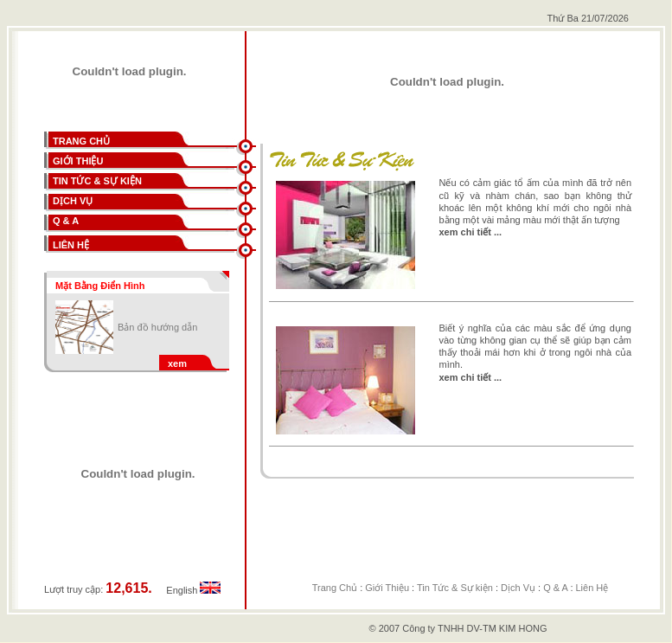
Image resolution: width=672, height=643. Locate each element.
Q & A (555, 588)
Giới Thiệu (387, 588)
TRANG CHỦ (81, 141)
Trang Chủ (335, 588)
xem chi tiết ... (471, 232)
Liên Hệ (592, 588)
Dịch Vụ (518, 588)
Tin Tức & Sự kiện (455, 588)
